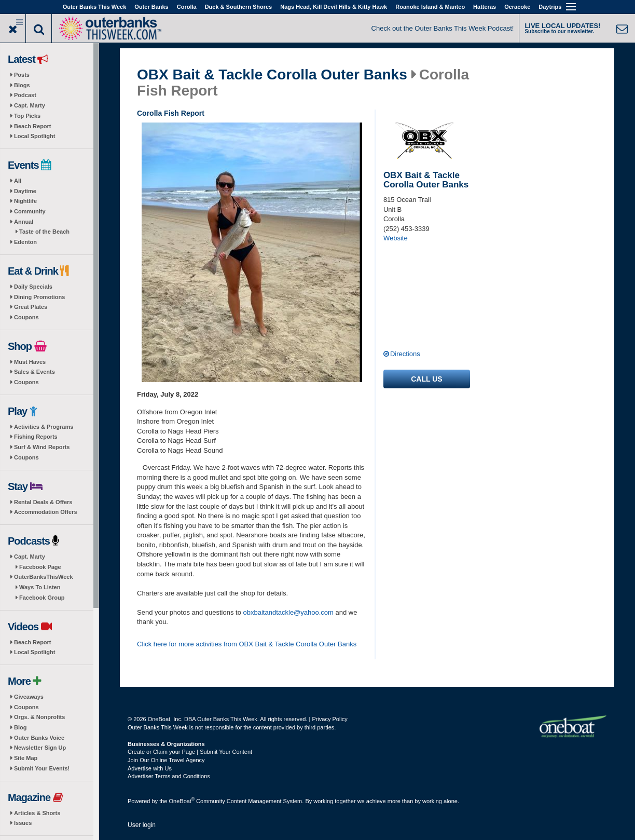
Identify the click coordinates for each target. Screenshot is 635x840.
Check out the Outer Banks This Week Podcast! (443, 28)
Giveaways (29, 697)
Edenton (25, 242)
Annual (24, 222)
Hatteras (485, 7)
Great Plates (31, 307)
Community (30, 211)
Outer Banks (151, 7)
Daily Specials (33, 287)
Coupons (26, 317)
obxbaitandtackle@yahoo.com (288, 612)
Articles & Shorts (37, 813)
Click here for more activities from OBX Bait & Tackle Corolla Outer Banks (247, 644)
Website (396, 238)
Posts (22, 75)
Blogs (22, 85)
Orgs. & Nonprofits (39, 717)
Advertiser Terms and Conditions (169, 776)
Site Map (26, 758)
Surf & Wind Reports (42, 447)
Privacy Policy (329, 719)
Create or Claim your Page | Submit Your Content (190, 752)
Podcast (25, 95)
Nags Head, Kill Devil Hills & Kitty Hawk (334, 7)
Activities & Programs (44, 427)
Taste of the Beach (44, 232)
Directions (405, 354)
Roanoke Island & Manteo (430, 7)
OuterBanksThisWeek (44, 577)
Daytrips (550, 7)
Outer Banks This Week (95, 7)
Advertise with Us (150, 768)
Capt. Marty (30, 105)
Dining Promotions (39, 297)
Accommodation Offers (46, 512)
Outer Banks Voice (39, 738)
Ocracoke (517, 7)
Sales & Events (34, 372)
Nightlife (25, 201)
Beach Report (33, 126)
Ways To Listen (40, 587)
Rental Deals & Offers (43, 502)
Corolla (187, 7)
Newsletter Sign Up (40, 748)
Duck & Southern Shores (239, 7)
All (18, 181)
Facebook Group (42, 598)
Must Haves (30, 362)
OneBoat (182, 801)
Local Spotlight (34, 136)
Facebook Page (40, 567)
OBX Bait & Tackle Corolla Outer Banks (272, 75)
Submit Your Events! (42, 768)
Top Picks (27, 116)
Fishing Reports (36, 437)
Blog (20, 727)
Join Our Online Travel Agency (166, 760)
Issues (23, 823)
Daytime (25, 191)
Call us (426, 379)
